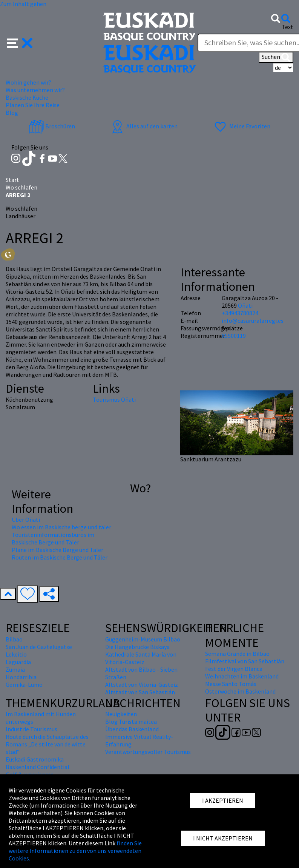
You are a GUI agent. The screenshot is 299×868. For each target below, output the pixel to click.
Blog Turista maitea (131, 722)
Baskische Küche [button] (27, 97)
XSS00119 (234, 336)
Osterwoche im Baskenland (240, 691)
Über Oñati (26, 520)
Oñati (245, 305)
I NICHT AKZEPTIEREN (223, 838)
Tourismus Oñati (114, 399)
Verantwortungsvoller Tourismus (148, 752)
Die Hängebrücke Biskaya (137, 647)
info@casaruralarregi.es (253, 321)
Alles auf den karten (144, 126)
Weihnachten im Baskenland (242, 676)
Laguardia (18, 662)
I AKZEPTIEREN (223, 800)
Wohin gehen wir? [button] (28, 82)
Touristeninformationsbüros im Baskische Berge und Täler (53, 538)
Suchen (276, 57)
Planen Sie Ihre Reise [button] (33, 105)
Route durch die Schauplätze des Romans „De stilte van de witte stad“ (47, 744)
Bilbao (14, 639)
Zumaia (15, 669)
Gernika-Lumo (24, 685)
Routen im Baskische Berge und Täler (60, 557)
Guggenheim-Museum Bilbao (143, 639)
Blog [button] (12, 113)
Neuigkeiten (121, 714)
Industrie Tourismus (31, 729)
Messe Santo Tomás (231, 684)
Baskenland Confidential (38, 767)
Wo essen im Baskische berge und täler (61, 527)
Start (12, 180)
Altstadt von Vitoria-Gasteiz (142, 685)
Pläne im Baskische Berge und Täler (57, 550)
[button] (20, 42)
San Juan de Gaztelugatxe (39, 647)
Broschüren (52, 126)
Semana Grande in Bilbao (237, 654)
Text (287, 27)
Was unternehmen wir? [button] (35, 90)
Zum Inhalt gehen (23, 4)
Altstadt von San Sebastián (140, 692)
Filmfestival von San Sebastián (245, 661)
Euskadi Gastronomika (35, 759)
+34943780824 (240, 313)
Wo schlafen (21, 187)
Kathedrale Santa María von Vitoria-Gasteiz (141, 658)
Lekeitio (16, 654)
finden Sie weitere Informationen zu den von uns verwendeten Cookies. (75, 851)
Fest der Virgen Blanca (234, 669)
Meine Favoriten (241, 126)
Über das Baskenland (132, 729)
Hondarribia (21, 677)
